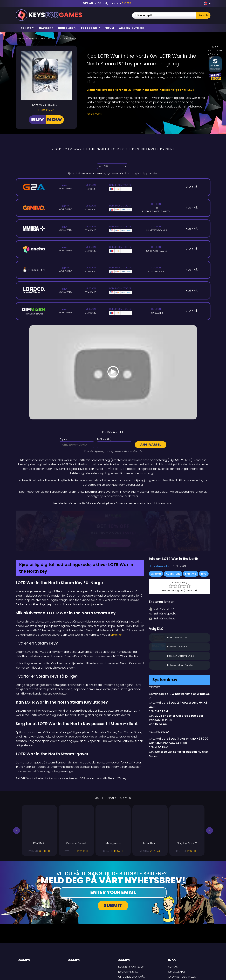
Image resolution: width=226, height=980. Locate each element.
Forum (109, 28)
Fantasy (191, 538)
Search (203, 15)
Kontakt (173, 930)
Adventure (173, 538)
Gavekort (46, 28)
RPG (204, 538)
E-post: (64, 439)
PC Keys (28, 28)
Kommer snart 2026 (131, 930)
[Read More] (146, 114)
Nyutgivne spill (128, 936)
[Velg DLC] (112, 166)
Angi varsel (151, 444)
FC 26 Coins (90, 28)
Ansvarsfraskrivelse (182, 941)
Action (156, 538)
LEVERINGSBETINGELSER (182, 946)
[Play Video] (113, 372)
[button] (17, 794)
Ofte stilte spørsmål (131, 941)
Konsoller (67, 28)
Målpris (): (105, 439)
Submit (113, 870)
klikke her (116, 599)
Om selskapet (177, 936)
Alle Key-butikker (132, 28)
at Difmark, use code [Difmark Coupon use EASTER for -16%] (107, 3)
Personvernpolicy (180, 951)
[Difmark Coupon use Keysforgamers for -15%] (113, 513)
